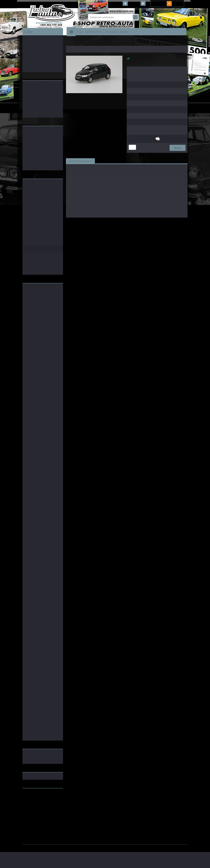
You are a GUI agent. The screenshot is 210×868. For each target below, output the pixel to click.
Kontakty (124, 32)
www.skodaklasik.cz (33, 800)
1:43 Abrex (157, 222)
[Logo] (42, 17)
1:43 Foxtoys (133, 222)
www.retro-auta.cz (32, 795)
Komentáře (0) (131, 161)
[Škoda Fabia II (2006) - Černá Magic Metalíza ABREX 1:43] (94, 57)
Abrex (116, 222)
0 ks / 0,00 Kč (179, 2)
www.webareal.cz (53, 847)
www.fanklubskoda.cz (34, 797)
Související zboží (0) (108, 161)
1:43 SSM (146, 222)
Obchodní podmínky (94, 32)
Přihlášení (134, 3)
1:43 (123, 222)
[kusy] (132, 147)
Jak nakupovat (111, 32)
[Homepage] (72, 32)
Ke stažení (149, 161)
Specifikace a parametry (80, 161)
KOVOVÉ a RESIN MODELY (84, 42)
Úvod (70, 42)
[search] (135, 17)
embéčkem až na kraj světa (36, 802)
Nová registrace (154, 3)
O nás (80, 32)
